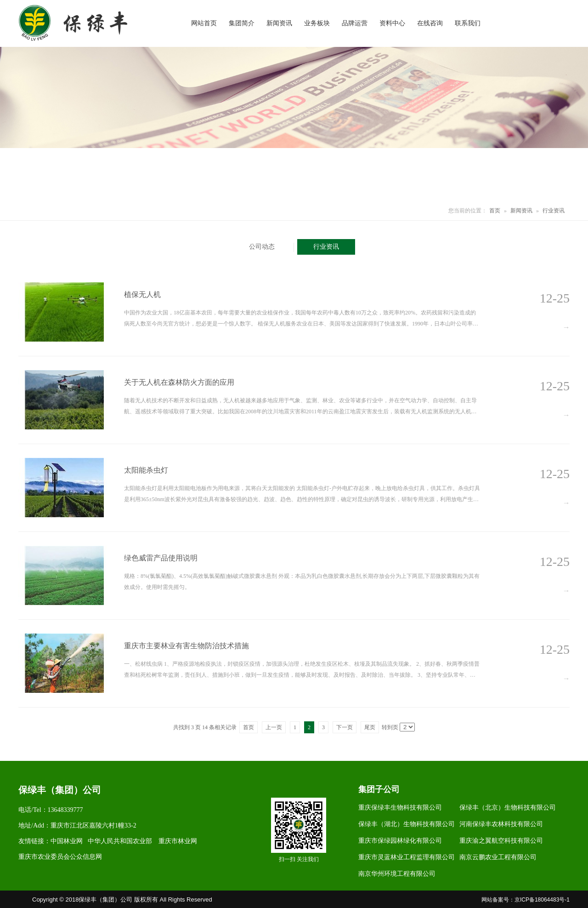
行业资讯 (554, 211)
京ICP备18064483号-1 (542, 900)
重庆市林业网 (178, 841)
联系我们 (468, 23)
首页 (495, 211)
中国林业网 (67, 841)
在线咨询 (430, 23)
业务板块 (317, 23)
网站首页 (204, 23)
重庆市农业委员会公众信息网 (60, 857)
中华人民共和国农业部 (120, 841)
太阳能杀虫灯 (146, 470)
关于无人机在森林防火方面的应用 (179, 382)
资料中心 (392, 23)
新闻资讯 (279, 23)
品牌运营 (355, 23)
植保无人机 (142, 294)
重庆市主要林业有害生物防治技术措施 (187, 646)
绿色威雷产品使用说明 (161, 558)
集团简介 (242, 23)
